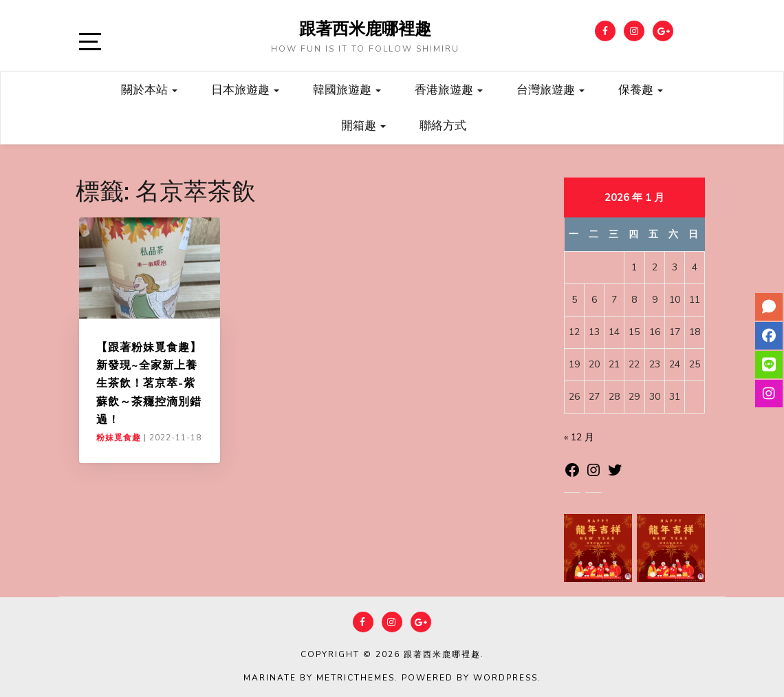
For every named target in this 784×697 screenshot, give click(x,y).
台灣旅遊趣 (551, 89)
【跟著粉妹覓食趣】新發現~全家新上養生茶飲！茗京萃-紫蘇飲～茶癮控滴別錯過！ (149, 383)
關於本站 (149, 89)
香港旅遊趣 (449, 89)
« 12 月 (579, 437)
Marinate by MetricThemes (319, 678)
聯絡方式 (443, 125)
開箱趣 (363, 125)
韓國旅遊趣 (347, 89)
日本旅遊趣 (245, 89)
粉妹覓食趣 (119, 438)
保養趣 (641, 89)
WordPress (505, 678)
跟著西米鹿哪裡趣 (365, 28)
